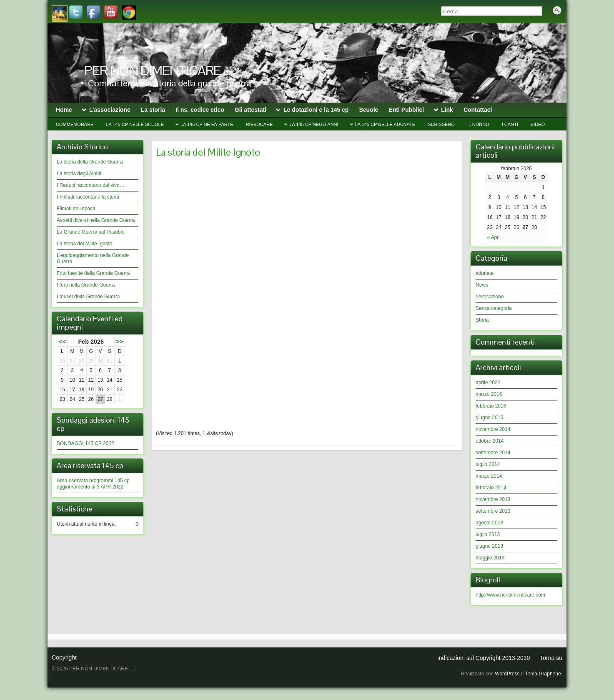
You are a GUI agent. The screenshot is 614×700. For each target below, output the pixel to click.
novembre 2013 (493, 499)
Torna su (551, 658)
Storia (482, 320)
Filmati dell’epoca (76, 209)
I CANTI (510, 124)
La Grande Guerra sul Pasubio (91, 232)
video (538, 124)
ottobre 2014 (490, 441)
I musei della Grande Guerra (88, 297)
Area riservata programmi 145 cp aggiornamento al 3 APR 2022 (93, 484)
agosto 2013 (489, 523)
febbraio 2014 (491, 488)
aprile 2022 (488, 383)
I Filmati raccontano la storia (88, 197)
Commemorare (75, 124)
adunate (485, 273)
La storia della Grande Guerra (90, 162)
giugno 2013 (489, 546)
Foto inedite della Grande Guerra (93, 273)
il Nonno (478, 124)
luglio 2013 (488, 534)
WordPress (507, 674)
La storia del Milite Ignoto (84, 244)
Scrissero (441, 124)
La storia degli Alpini (79, 174)
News (482, 285)
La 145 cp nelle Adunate (385, 124)
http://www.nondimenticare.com (510, 595)
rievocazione (490, 297)
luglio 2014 (488, 464)
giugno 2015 (489, 418)
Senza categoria (494, 308)
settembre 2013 (493, 511)
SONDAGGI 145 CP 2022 (85, 443)
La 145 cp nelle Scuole (135, 124)
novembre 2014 (493, 429)
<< (62, 342)
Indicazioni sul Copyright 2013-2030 (484, 658)
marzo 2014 (489, 476)
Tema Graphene (543, 674)
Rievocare (259, 124)
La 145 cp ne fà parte (207, 124)
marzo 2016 (489, 394)
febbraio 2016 (491, 406)
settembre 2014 (493, 453)
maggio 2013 (490, 558)
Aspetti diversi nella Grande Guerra (96, 220)
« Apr (493, 237)
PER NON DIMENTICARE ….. (160, 70)
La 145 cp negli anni (314, 124)
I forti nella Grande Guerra (86, 285)
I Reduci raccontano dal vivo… (91, 185)
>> (120, 342)
